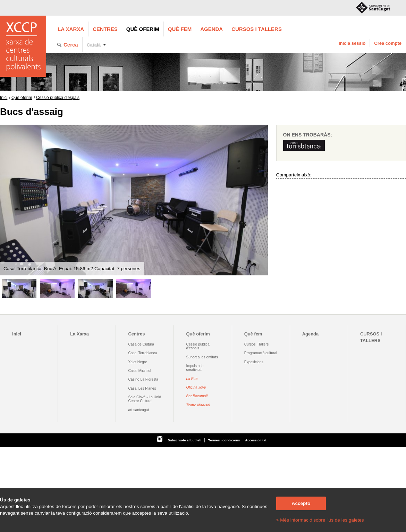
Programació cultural (261, 353)
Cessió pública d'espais (58, 98)
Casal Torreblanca (142, 353)
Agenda (212, 29)
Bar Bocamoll (197, 396)
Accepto (301, 503)
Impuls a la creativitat (195, 368)
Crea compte (388, 43)
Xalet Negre (138, 362)
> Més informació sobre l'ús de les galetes (320, 520)
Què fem (180, 29)
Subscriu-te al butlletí (184, 440)
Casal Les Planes (142, 388)
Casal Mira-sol (139, 371)
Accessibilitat (256, 440)
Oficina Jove (196, 387)
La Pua (192, 379)
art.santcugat (138, 410)
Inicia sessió (352, 43)
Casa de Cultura (141, 344)
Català (94, 45)
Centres (105, 29)
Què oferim (143, 29)
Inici (4, 98)
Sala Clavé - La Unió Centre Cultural (145, 399)
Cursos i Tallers (256, 344)
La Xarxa (71, 29)
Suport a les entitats (202, 357)
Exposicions (254, 362)
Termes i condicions (224, 440)
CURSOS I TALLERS (257, 29)
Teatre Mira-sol (198, 405)
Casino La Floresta (143, 379)
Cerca (71, 45)
